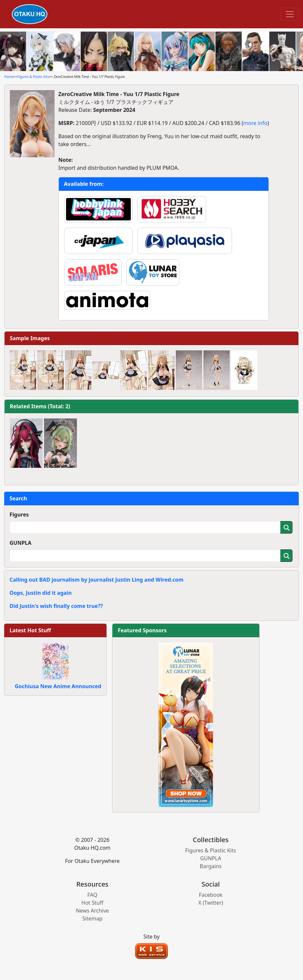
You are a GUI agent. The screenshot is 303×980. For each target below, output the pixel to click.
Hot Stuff (93, 903)
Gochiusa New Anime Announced (58, 686)
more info (255, 123)
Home (9, 77)
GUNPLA (21, 543)
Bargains (211, 866)
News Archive (93, 911)
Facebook (211, 895)
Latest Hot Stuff (30, 630)
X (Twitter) (211, 903)
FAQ (92, 895)
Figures (19, 515)
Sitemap (92, 918)
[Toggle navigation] (290, 14)
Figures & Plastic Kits (33, 77)
